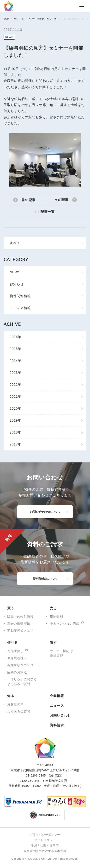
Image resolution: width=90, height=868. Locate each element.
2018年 (15, 432)
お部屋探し (15, 651)
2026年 (15, 337)
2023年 (15, 373)
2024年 (15, 361)
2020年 (15, 408)
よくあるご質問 (19, 711)
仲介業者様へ (17, 658)
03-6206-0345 (36, 776)
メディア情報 (20, 308)
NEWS (9, 37)
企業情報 (57, 696)
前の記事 (28, 200)
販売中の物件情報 (20, 617)
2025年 (15, 349)
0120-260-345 (30, 781)
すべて (15, 243)
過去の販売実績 (19, 624)
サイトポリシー (45, 840)
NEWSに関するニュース (43, 19)
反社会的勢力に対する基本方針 (45, 851)
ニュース (19, 19)
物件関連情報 (20, 296)
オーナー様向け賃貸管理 (61, 653)
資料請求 (57, 725)
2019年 (15, 420)
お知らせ (17, 284)
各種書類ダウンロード (24, 665)
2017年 (15, 444)
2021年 (15, 396)
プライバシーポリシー (45, 835)
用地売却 (57, 617)
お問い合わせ (60, 715)
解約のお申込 (17, 672)
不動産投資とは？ (20, 631)
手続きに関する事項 (45, 846)
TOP (6, 19)
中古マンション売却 (65, 624)
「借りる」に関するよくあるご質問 (22, 682)
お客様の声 (15, 704)
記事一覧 (48, 212)
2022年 (15, 385)
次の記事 (62, 200)
